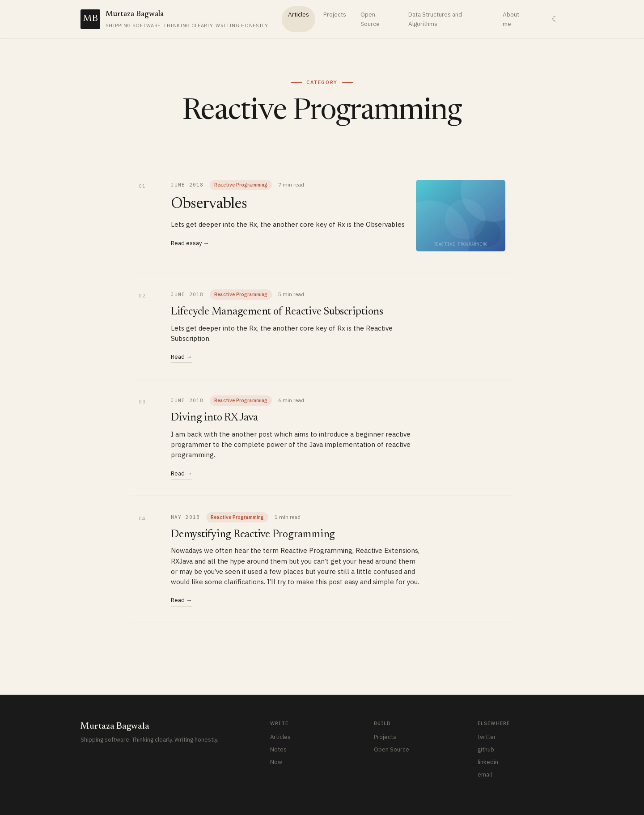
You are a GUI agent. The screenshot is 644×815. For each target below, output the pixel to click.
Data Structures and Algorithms (435, 19)
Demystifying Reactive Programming (253, 535)
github (486, 749)
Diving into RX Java (214, 418)
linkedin (488, 762)
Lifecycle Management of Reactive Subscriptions (277, 312)
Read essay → (190, 243)
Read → (181, 357)
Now (276, 762)
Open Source (370, 19)
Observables (209, 204)
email (485, 775)
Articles (299, 14)
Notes (278, 749)
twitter (487, 737)
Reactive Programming (241, 185)
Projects (335, 14)
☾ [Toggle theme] (555, 19)
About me (511, 19)
